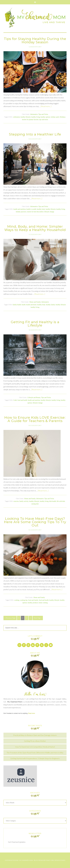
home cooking (43, 603)
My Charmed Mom (35, 18)
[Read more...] (46, 106)
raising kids (35, 504)
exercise (16, 501)
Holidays (63, 117)
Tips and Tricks (43, 114)
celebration (16, 117)
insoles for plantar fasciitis (30, 120)
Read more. (32, 713)
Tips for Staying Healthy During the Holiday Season (35, 40)
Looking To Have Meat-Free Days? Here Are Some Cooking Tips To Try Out (35, 522)
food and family (33, 600)
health (24, 305)
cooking (17, 600)
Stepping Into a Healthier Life (35, 134)
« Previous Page (10, 618)
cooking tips (24, 600)
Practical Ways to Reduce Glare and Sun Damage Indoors (35, 735)
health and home (31, 305)
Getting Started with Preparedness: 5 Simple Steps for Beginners (35, 758)
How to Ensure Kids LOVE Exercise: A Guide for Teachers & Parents (35, 419)
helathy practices (21, 212)
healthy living (36, 117)
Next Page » (38, 618)
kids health (53, 501)
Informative (34, 114)
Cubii (15, 400)
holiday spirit (55, 117)
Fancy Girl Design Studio (56, 860)
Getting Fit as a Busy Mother (35, 741)
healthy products (33, 603)
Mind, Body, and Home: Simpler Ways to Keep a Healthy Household (35, 228)
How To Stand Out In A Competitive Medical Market (35, 747)
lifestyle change (49, 212)
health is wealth (31, 209)
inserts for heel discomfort (35, 212)
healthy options (45, 117)
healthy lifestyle (26, 117)
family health (17, 305)
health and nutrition (20, 209)
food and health (22, 400)
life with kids (61, 501)
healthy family (51, 305)
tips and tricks (44, 120)
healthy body (41, 209)
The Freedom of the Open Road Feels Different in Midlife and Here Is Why (35, 753)
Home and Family (35, 302)
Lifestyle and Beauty (34, 398)
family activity (24, 501)
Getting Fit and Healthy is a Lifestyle (35, 324)
